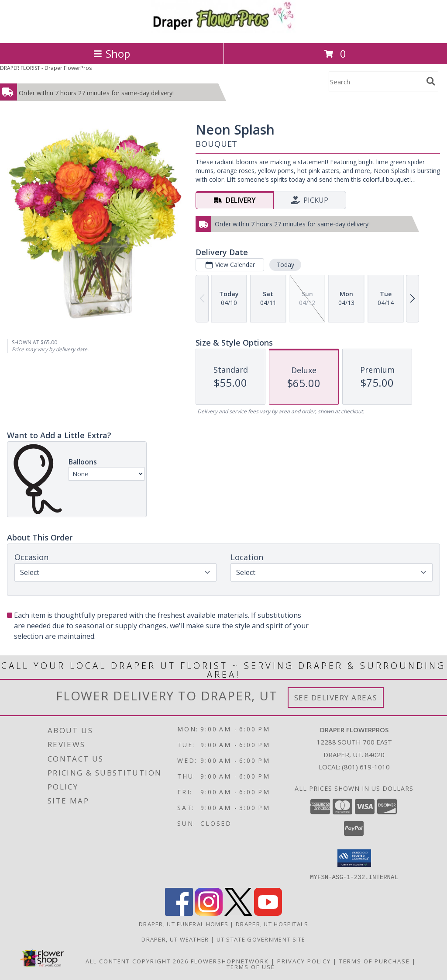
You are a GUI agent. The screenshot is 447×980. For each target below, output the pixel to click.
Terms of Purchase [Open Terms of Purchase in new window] (375, 961)
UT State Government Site (261, 939)
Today (285, 265)
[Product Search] (376, 81)
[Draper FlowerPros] (223, 30)
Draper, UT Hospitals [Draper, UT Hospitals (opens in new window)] (272, 924)
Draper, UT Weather (175, 939)
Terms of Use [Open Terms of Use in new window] (251, 966)
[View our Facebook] (179, 913)
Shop (112, 54)
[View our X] (238, 913)
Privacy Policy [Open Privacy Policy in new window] (304, 961)
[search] (431, 81)
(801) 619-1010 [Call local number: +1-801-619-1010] (366, 767)
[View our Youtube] (268, 913)
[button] (354, 858)
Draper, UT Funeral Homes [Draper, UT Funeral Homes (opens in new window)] (184, 924)
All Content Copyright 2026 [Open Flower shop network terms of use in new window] (137, 961)
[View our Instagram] (209, 913)
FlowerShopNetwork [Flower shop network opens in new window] (230, 961)
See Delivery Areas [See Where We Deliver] (336, 698)
